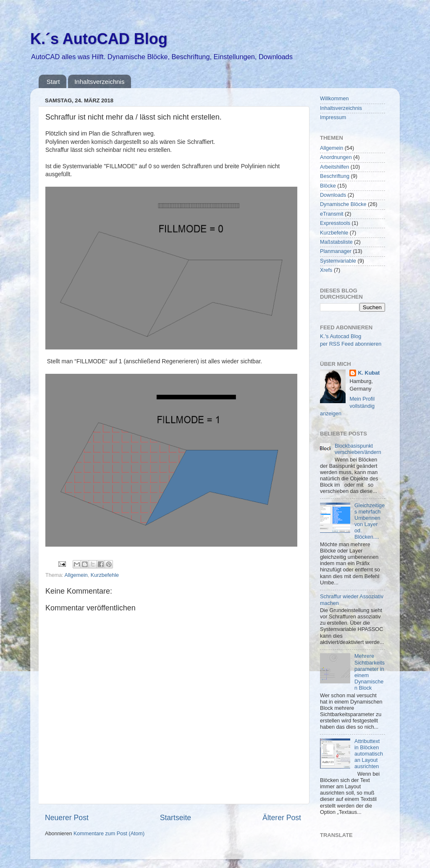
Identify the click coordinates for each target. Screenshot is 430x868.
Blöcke (328, 186)
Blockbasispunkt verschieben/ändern (358, 449)
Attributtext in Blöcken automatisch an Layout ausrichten (369, 754)
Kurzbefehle (105, 575)
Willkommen (334, 99)
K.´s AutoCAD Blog (99, 39)
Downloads (333, 195)
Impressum (333, 117)
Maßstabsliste (336, 242)
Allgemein (76, 575)
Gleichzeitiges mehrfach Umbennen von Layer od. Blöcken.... (370, 521)
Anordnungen (336, 157)
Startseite (176, 818)
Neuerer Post (67, 818)
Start (53, 82)
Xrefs (326, 270)
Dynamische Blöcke (343, 204)
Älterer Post (282, 818)
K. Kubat (369, 373)
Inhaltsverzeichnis (99, 82)
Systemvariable (338, 261)
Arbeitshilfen (334, 167)
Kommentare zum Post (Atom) (109, 834)
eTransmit (332, 214)
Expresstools (335, 223)
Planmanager (336, 251)
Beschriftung (335, 176)
